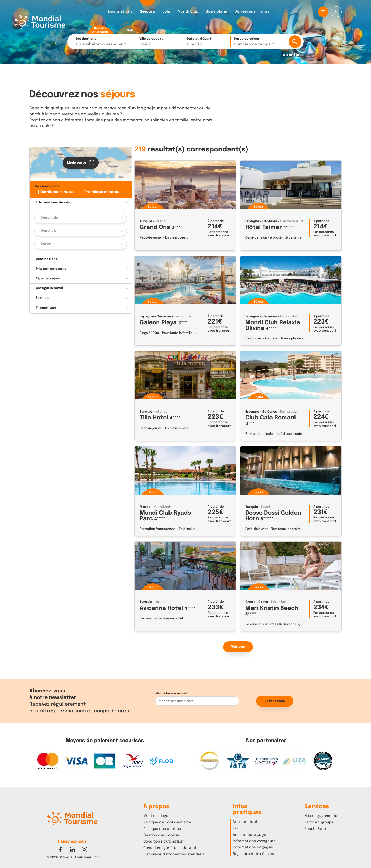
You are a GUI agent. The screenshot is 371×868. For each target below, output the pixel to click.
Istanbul (162, 221)
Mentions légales (158, 816)
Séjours (147, 12)
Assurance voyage (250, 835)
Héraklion (279, 602)
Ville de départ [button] (160, 42)
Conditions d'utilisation (163, 841)
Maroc (145, 507)
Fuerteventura (292, 221)
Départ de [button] (49, 218)
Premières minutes (102, 192)
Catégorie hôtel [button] (49, 288)
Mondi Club (188, 12)
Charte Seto (315, 829)
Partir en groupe (319, 822)
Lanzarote (183, 316)
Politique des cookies (162, 829)
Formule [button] (43, 298)
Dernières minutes (252, 12)
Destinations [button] (104, 42)
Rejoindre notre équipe (254, 854)
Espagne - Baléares (261, 412)
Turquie (146, 221)
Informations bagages (253, 847)
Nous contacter (247, 822)
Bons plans (216, 12)
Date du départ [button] (207, 42)
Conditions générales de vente (171, 848)
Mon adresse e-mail (171, 693)
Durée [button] (46, 244)
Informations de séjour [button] (56, 203)
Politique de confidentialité (167, 822)
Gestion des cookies (162, 835)
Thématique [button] (46, 308)
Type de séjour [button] (48, 279)
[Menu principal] (323, 12)
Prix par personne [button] (51, 269)
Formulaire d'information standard (174, 854)
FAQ (236, 828)
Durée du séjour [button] (259, 42)
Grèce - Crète (257, 602)
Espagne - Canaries (261, 221)
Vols (166, 12)
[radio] (100, 28)
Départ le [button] (49, 231)
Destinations (120, 12)
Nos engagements (321, 816)
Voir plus (238, 647)
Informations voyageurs (254, 841)
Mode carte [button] (81, 163)
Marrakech (162, 507)
